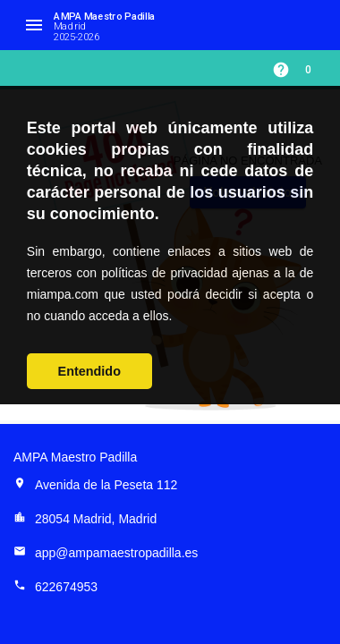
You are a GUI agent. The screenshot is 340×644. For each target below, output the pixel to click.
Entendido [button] (89, 371)
